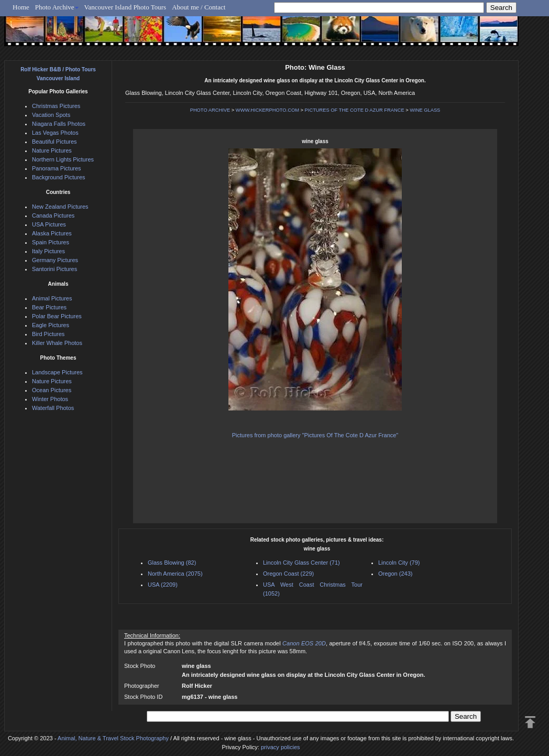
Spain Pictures (51, 242)
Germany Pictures (55, 260)
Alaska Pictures (52, 233)
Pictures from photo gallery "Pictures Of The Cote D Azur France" (315, 435)
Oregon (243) (395, 574)
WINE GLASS (425, 110)
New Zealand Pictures (60, 207)
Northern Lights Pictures (63, 159)
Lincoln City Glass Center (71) (301, 563)
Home (21, 7)
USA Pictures (49, 224)
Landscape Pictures (57, 372)
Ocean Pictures (52, 390)
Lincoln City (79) (399, 563)
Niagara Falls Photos (59, 124)
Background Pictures (59, 177)
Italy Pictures (48, 251)
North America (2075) (175, 574)
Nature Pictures (52, 150)
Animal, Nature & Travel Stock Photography (113, 738)
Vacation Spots (51, 115)
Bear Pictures (49, 307)
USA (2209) (163, 585)
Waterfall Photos (53, 408)
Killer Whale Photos (57, 343)
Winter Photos (50, 399)
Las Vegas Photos (55, 133)
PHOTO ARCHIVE (210, 110)
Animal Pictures (52, 298)
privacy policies (281, 747)
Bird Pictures (48, 334)
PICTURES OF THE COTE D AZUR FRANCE (355, 110)
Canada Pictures (53, 215)
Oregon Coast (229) (288, 574)
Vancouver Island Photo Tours (125, 7)
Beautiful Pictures (54, 142)
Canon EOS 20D (304, 643)
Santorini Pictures (54, 269)
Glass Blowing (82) (172, 563)
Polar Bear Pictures (57, 316)
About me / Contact (199, 7)
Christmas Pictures (56, 106)
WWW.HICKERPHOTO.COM (267, 110)
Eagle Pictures (51, 325)
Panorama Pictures (57, 168)
